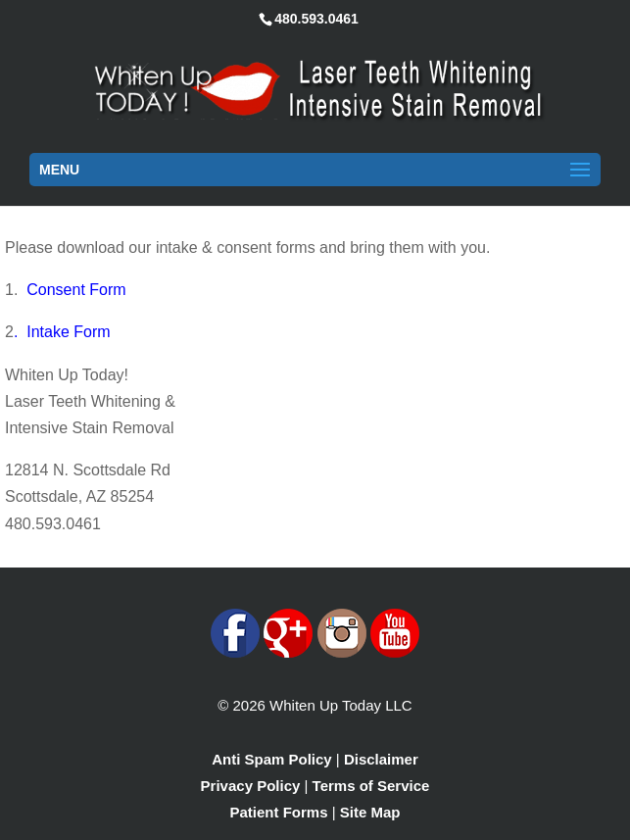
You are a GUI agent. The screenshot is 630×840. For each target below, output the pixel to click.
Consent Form (76, 290)
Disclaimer (381, 759)
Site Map (370, 812)
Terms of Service (371, 786)
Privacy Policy (251, 786)
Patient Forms (279, 812)
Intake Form (68, 332)
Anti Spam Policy (272, 759)
